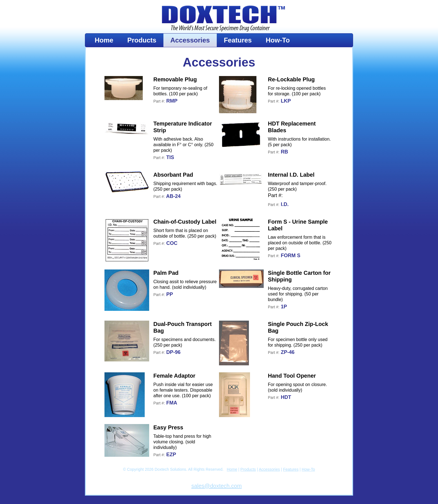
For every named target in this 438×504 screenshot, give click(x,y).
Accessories (190, 40)
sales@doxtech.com (216, 486)
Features (238, 40)
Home (104, 40)
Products (142, 40)
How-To (278, 40)
